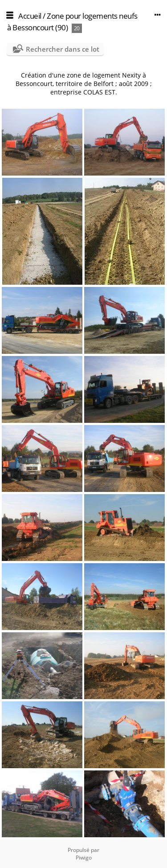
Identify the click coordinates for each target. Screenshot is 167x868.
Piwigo (84, 858)
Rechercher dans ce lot (63, 49)
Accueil (30, 16)
